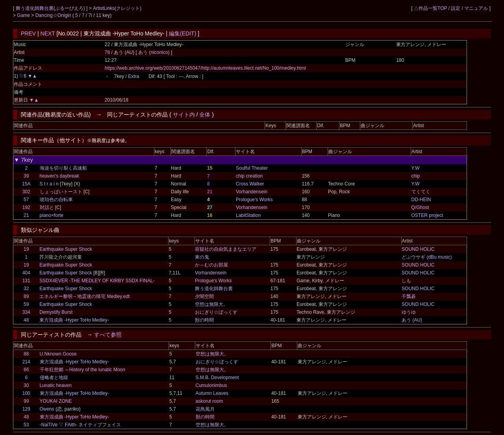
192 (26, 207)
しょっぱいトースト (61, 192)
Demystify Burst (56, 312)
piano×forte (52, 215)
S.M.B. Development (217, 378)
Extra (133, 76)
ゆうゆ (409, 312)
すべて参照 (108, 335)
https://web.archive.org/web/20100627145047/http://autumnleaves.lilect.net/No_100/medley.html (205, 68)
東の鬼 (202, 257)
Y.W (416, 168)
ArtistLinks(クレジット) (117, 8)
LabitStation (248, 215)
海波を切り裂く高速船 (63, 168)
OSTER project (427, 215)
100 (26, 393)
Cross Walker (250, 184)
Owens (47, 409)
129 (26, 409)
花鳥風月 (205, 409)
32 (26, 289)
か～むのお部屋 (211, 265)
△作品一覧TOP (430, 8)
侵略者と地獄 (54, 378)
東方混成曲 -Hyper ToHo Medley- (74, 320)
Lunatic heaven (56, 385)
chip (416, 176)
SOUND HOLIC (418, 249)
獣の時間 (204, 320)
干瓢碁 (409, 296)
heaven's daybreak (59, 176)
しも (406, 281)
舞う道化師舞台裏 (214, 289)
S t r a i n (49, 184)
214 (26, 362)
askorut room (209, 401)
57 (26, 200)
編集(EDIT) (183, 33)
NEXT (48, 33)
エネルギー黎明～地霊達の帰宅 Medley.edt (84, 296)
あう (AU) (412, 320)
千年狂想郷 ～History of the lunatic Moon (82, 370)
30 (26, 385)
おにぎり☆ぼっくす (216, 312)
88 (26, 354)
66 (26, 370)
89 (26, 296)
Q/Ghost (420, 207)
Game (24, 15)
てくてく (421, 192)
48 (26, 320)
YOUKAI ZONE (56, 401)
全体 (205, 115)
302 (26, 192)
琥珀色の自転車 (56, 200)
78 (107, 52)
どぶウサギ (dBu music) (427, 257)
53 (26, 425)
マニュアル (476, 8)
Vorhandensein (252, 192)
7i (90, 15)
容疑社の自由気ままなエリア (226, 249)
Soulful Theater (252, 168)
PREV (28, 33)
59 (26, 304)
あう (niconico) (155, 52)
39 (26, 176)
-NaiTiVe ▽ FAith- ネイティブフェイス (81, 425)
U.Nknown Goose (58, 354)
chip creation (249, 176)
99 (26, 401)
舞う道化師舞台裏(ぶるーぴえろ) (51, 8)
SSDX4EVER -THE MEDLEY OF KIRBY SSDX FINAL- (97, 281)
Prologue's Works (254, 200)
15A (26, 184)
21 (26, 215)
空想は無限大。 (211, 304)
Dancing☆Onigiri (54, 15)
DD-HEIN (421, 200)
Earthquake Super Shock (66, 249)
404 (26, 273)
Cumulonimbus (211, 385)
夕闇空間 (204, 296)
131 (26, 281)
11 (99, 15)
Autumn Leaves (212, 393)
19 (26, 249)
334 (26, 312)
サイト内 (184, 115)
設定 (456, 8)
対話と (47, 207)
